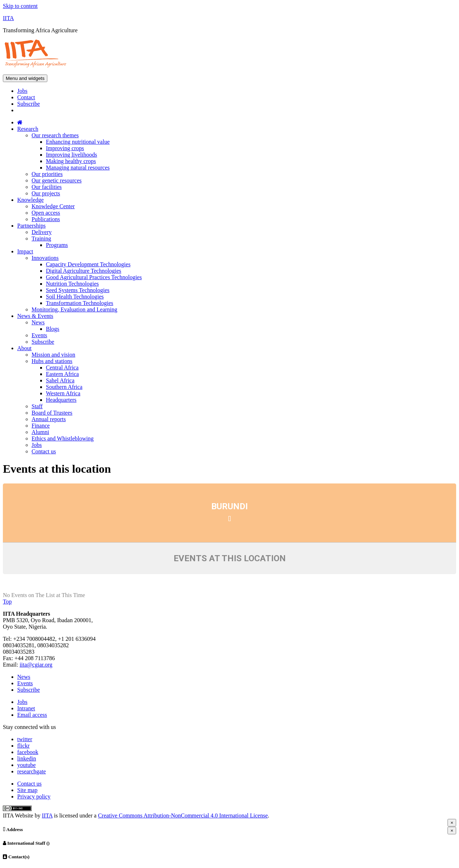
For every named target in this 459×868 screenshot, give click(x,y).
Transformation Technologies (80, 303)
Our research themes (55, 135)
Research (28, 129)
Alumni (40, 432)
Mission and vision (53, 355)
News (38, 322)
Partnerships (31, 226)
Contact (26, 97)
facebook (28, 752)
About (24, 348)
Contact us (44, 451)
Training (41, 239)
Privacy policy (34, 797)
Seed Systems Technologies (78, 290)
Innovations (45, 258)
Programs (57, 245)
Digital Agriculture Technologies (84, 271)
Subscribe (29, 104)
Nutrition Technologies (72, 284)
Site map (27, 790)
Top (7, 602)
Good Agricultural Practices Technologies (94, 277)
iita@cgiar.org (36, 665)
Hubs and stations (52, 361)
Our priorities (47, 174)
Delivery (42, 232)
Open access (46, 213)
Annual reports (49, 419)
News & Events (35, 316)
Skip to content (20, 6)
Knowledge (30, 200)
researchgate (32, 771)
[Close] (452, 823)
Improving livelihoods (72, 155)
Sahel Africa (60, 380)
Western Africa (63, 393)
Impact (25, 251)
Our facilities (47, 187)
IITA (8, 18)
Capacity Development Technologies (88, 264)
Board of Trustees (52, 413)
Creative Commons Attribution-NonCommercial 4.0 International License (183, 815)
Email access (32, 715)
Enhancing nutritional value (78, 142)
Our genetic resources (57, 180)
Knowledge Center (53, 206)
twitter (25, 739)
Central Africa (62, 368)
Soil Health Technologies (75, 297)
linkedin (27, 759)
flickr (23, 746)
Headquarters (61, 400)
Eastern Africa (62, 374)
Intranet (26, 708)
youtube (27, 765)
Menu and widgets (25, 78)
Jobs (22, 91)
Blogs (53, 329)
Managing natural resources (78, 168)
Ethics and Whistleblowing (63, 438)
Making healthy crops (71, 161)
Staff (37, 406)
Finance (41, 426)
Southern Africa (64, 387)
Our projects (46, 193)
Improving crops (65, 148)
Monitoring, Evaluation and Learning (74, 309)
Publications (46, 219)
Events (39, 335)
